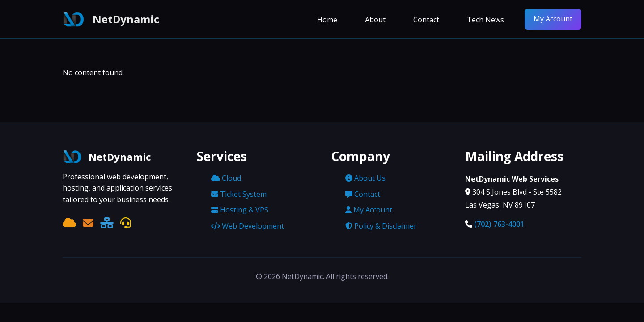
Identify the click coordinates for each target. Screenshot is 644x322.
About (375, 20)
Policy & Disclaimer (381, 226)
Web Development (248, 226)
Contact (426, 20)
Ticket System (239, 194)
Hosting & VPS (240, 210)
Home (327, 20)
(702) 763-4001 (499, 224)
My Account (553, 19)
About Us (365, 178)
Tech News (485, 20)
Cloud (226, 178)
